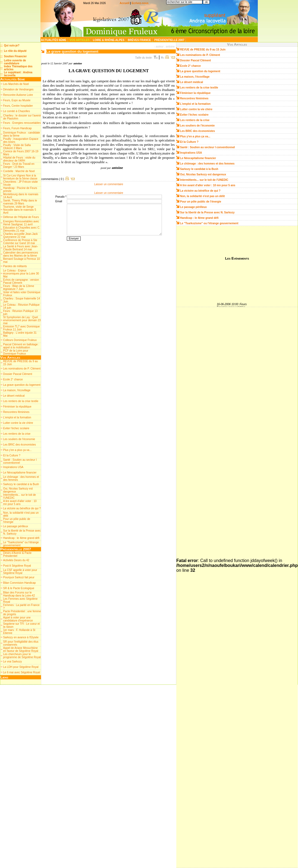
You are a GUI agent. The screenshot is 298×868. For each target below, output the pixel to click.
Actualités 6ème (54, 40)
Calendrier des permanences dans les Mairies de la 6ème (21, 254)
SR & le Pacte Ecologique (19, 588)
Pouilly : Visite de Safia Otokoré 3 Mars (17, 147)
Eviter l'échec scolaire (16, 428)
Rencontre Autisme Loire (18, 95)
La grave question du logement (22, 385)
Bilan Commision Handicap (20, 583)
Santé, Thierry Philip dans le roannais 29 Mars (20, 202)
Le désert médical (14, 396)
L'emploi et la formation (17, 417)
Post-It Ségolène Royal (17, 566)
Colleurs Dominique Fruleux (20, 340)
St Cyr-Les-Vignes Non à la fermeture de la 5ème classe (20, 177)
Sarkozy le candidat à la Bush (21, 484)
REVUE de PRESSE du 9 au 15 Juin (203, 50)
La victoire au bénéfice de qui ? (22, 508)
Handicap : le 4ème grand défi (21, 538)
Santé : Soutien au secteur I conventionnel (20, 461)
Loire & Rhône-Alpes (109, 40)
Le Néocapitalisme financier (20, 473)
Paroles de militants (15, 266)
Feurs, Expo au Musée (17, 100)
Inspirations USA (13, 467)
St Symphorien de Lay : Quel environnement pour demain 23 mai (22, 320)
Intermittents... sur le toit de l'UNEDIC (204, 180)
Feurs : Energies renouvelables (22, 123)
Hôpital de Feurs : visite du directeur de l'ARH (19, 159)
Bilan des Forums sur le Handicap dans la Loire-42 (19, 594)
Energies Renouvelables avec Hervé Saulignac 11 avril (21, 223)
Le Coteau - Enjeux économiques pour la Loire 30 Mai (21, 274)
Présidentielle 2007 (170, 40)
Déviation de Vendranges (18, 89)
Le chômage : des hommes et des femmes (207, 164)
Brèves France (140, 40)
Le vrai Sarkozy (13, 662)
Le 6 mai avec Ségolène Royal (22, 672)
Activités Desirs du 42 (16, 560)
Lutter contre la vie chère (18, 423)
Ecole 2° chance (13, 379)
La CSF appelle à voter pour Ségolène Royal (20, 572)
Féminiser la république (17, 407)
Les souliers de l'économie (19, 439)
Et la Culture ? (12, 455)
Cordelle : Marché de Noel (19, 171)
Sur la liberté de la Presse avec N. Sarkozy (207, 212)
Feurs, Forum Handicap (18, 128)
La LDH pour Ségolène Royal (21, 667)
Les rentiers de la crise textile (21, 401)
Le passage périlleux (16, 526)
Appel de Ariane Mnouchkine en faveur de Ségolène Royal (21, 649)
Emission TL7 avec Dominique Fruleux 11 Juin (22, 328)
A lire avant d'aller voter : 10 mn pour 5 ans (20, 503)
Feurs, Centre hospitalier (18, 106)
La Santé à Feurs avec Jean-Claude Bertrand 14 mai (21, 248)
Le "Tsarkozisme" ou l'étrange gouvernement (209, 223)
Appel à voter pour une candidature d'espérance (18, 619)
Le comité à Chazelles (17, 111)
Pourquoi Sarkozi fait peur (19, 577)
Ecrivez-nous (140, 3)
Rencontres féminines (16, 412)
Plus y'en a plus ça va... (18, 450)
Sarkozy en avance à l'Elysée (21, 637)
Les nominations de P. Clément (22, 369)
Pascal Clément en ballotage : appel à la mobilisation (21, 346)
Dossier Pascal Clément (18, 374)
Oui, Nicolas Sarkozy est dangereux (203, 174)
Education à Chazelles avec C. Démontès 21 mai (22, 229)
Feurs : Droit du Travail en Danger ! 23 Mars (19, 165)
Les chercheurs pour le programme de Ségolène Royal (22, 656)
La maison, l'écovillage (17, 390)
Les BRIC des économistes (20, 445)
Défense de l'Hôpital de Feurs (21, 217)
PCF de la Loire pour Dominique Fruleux (16, 352)
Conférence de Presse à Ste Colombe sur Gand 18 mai (20, 242)
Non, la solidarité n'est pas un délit (203, 196)
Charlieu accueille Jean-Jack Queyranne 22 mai (21, 235)
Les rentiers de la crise (17, 434)
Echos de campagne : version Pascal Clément (21, 281)
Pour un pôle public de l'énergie (201, 202)
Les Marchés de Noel (16, 84)
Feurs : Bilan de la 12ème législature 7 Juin (19, 288)
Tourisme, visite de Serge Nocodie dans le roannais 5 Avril (20, 210)
